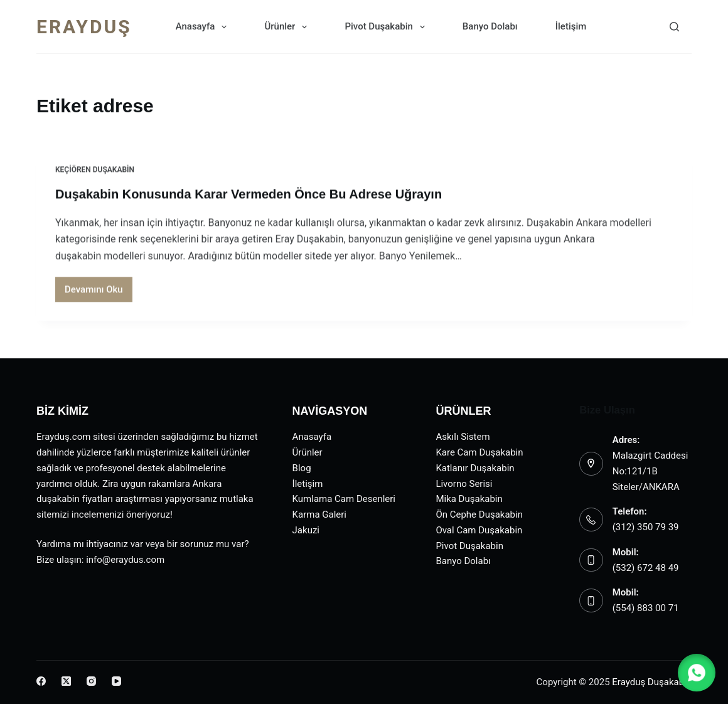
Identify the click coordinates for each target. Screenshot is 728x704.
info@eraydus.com (125, 560)
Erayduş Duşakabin (652, 682)
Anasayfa (204, 27)
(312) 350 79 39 (646, 527)
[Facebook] (41, 681)
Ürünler (288, 27)
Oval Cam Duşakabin (479, 530)
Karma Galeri (319, 515)
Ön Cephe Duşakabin (479, 515)
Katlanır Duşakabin (475, 468)
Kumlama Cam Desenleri (344, 499)
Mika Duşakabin (469, 499)
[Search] (674, 27)
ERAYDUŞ (84, 27)
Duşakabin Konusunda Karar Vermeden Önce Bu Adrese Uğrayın (249, 195)
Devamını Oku (99, 293)
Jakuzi (306, 530)
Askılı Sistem (463, 437)
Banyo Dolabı (490, 26)
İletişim (571, 26)
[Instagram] (91, 681)
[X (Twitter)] (66, 681)
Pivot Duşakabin (387, 27)
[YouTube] (116, 681)
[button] (697, 673)
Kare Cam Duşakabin (479, 452)
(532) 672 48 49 (646, 568)
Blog (302, 468)
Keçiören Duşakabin (95, 170)
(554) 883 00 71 (646, 608)
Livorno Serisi (464, 484)
